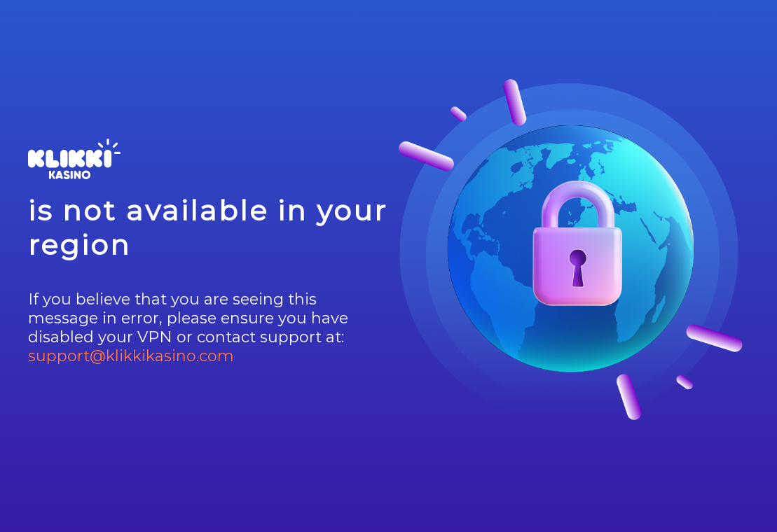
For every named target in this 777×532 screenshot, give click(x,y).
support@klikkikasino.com (131, 356)
